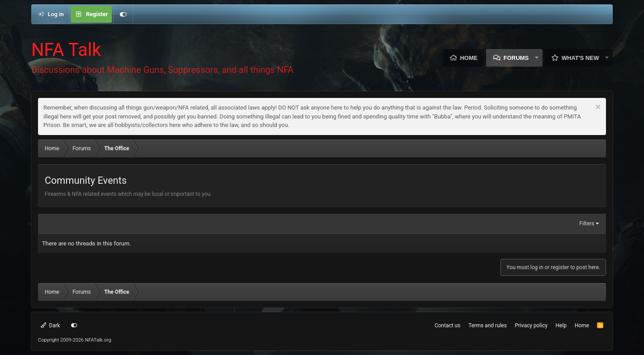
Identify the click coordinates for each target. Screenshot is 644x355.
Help (561, 325)
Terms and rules (487, 325)
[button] (537, 58)
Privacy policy (531, 325)
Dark (50, 325)
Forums (516, 58)
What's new (580, 58)
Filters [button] (587, 224)
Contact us (448, 325)
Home (469, 58)
